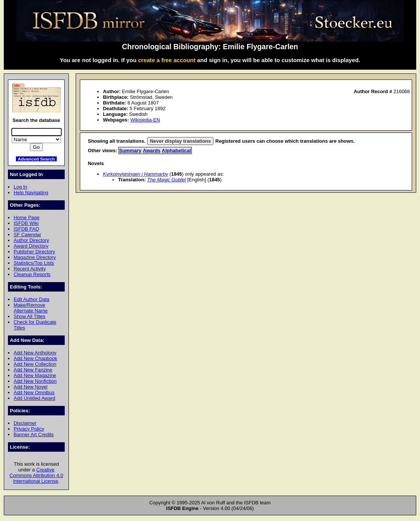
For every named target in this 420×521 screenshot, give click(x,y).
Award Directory (31, 246)
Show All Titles (30, 316)
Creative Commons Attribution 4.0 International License (36, 475)
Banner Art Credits (34, 434)
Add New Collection (35, 364)
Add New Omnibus (34, 392)
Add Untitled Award (34, 398)
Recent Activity (30, 269)
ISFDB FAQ (26, 229)
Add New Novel (30, 387)
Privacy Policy (29, 429)
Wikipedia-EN (145, 120)
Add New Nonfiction (35, 381)
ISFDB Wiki (26, 223)
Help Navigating (31, 193)
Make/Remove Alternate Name (31, 308)
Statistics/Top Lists (34, 263)
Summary (130, 151)
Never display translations (180, 141)
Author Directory (31, 240)
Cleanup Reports (32, 274)
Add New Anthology (35, 353)
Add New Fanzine (33, 370)
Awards (152, 151)
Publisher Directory (34, 252)
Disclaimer (25, 423)
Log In (20, 187)
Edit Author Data (31, 299)
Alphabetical (177, 151)
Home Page (26, 218)
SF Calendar (27, 235)
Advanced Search (36, 159)
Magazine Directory (35, 257)
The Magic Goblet (166, 180)
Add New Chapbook (35, 358)
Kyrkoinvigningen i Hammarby (135, 174)
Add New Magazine (35, 375)
